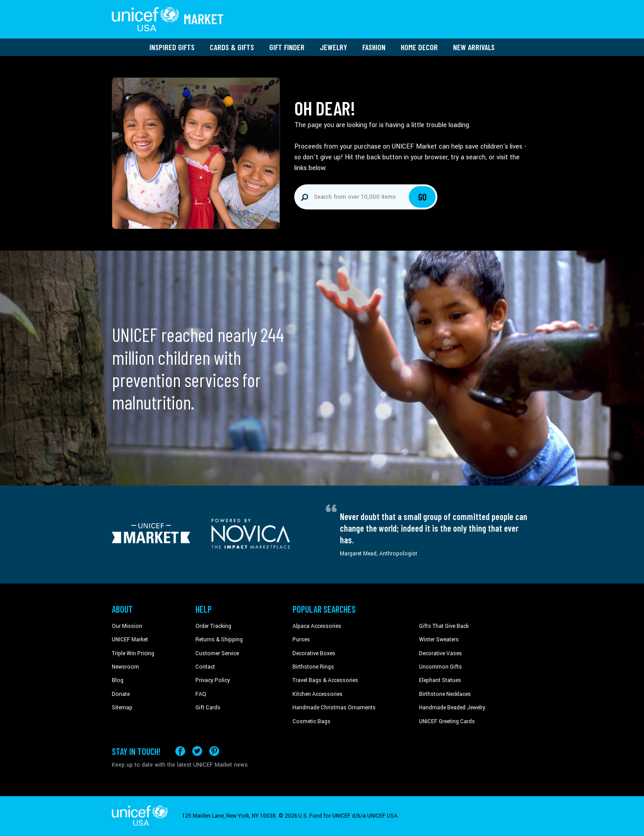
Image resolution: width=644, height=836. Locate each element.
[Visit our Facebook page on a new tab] (180, 751)
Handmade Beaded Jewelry (452, 708)
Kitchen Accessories (318, 694)
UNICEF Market (130, 640)
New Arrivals (474, 47)
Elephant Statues (440, 680)
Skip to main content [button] (322, 0)
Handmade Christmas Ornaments (334, 708)
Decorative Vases (441, 653)
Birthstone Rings (313, 667)
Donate (121, 694)
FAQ (201, 694)
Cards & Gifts (232, 47)
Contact (205, 667)
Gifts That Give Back (444, 626)
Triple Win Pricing (133, 653)
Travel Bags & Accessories (325, 680)
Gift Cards (208, 708)
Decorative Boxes (314, 653)
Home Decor (419, 47)
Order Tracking (213, 626)
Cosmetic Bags (311, 721)
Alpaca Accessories (317, 626)
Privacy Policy (213, 680)
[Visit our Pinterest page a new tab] (214, 751)
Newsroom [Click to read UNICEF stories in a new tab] (125, 667)
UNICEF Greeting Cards (447, 721)
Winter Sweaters (439, 640)
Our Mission (127, 626)
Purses (301, 640)
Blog (118, 680)
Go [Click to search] (422, 197)
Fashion (374, 47)
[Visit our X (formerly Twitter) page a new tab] (197, 751)
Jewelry (333, 47)
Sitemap (122, 708)
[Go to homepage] (168, 19)
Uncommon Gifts (441, 667)
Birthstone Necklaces (445, 694)
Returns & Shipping (219, 640)
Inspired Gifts (172, 47)
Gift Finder (287, 47)
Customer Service (217, 653)
